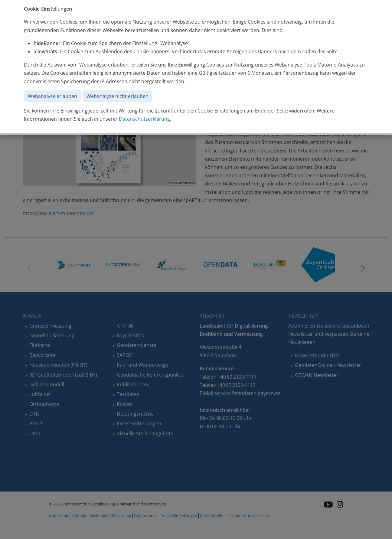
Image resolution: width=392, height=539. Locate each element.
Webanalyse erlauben (52, 96)
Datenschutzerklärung (144, 119)
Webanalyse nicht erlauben (118, 96)
